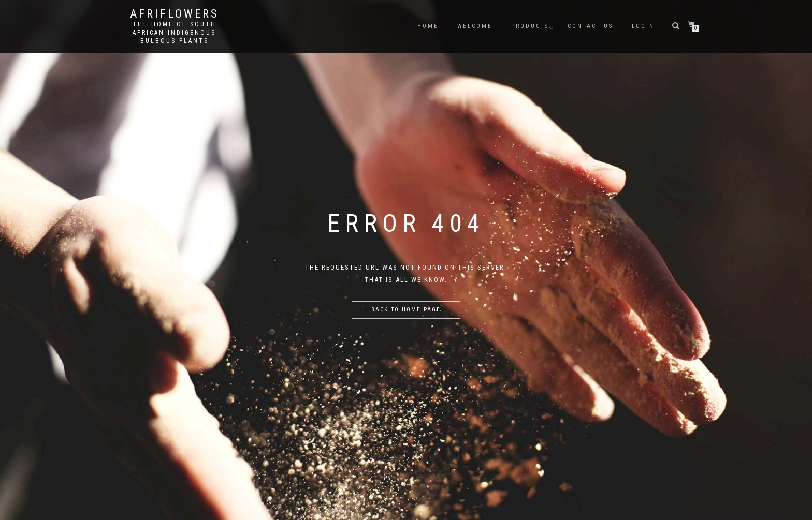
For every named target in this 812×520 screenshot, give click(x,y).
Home (428, 26)
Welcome (475, 26)
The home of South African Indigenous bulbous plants (175, 33)
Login (643, 26)
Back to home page (406, 310)
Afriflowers (175, 14)
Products (530, 26)
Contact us (590, 26)
